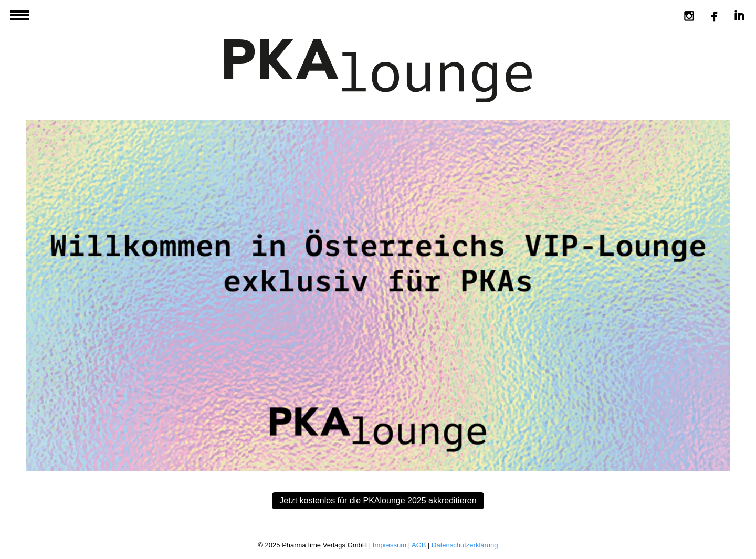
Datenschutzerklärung (465, 545)
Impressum (390, 545)
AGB (419, 545)
